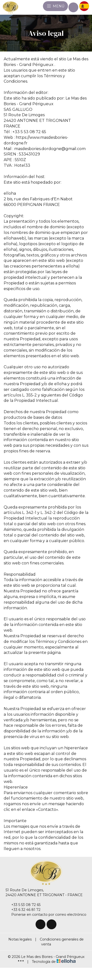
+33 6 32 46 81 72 (23, 910)
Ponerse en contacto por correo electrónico (46, 915)
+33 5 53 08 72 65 (23, 905)
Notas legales (20, 939)
